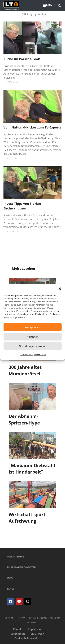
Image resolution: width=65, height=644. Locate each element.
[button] (60, 289)
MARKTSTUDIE (16, 557)
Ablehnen (33, 337)
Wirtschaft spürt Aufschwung (27, 518)
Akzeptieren (33, 327)
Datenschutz (27, 355)
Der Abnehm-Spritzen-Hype (24, 419)
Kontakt (18, 629)
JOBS (10, 578)
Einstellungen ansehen (33, 346)
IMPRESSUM (40, 355)
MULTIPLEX (37, 634)
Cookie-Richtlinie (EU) (27, 638)
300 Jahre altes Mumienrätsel (25, 370)
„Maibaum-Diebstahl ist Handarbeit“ (32, 469)
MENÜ (49, 5)
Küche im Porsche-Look (22, 59)
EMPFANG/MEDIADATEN (21, 567)
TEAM (10, 589)
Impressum (35, 629)
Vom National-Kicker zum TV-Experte (32, 127)
